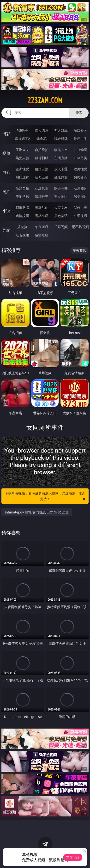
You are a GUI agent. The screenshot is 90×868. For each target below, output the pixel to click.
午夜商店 (42, 227)
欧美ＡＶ (61, 150)
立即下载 (73, 857)
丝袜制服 (42, 158)
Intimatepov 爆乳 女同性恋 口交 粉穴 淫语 (37, 512)
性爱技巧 (80, 216)
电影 (6, 172)
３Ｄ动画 (80, 150)
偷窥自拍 (22, 188)
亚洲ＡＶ (22, 150)
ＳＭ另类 (80, 158)
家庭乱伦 (42, 207)
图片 (6, 192)
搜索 (79, 113)
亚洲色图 (42, 188)
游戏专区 (80, 130)
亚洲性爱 (22, 169)
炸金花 (42, 139)
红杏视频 (22, 235)
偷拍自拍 (42, 169)
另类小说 (42, 216)
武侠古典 (80, 207)
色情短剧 (42, 235)
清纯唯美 (42, 196)
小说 (6, 211)
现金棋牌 (61, 139)
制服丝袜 (22, 177)
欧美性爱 (80, 169)
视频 (6, 153)
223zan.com (45, 100)
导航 (6, 230)
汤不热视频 (80, 227)
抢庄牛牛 (80, 139)
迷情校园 (22, 216)
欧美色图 (61, 188)
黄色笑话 (61, 216)
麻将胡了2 (22, 139)
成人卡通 (61, 169)
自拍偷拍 (42, 150)
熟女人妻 (22, 158)
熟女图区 (61, 196)
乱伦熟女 (61, 177)
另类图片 (80, 196)
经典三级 (42, 177)
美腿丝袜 (22, 196)
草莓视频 (61, 227)
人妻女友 (61, 207)
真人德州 (42, 130)
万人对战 (61, 130)
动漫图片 (80, 188)
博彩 (6, 134)
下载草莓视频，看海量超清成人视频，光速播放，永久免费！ (46, 496)
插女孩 (22, 227)
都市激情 (22, 207)
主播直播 (61, 158)
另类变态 (80, 177)
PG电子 (22, 130)
